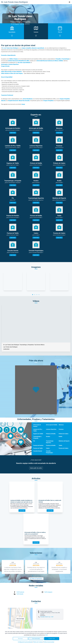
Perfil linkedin (20, 594)
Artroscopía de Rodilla (52, 425)
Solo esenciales (36, 639)
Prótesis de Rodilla (51, 434)
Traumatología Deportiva (50, 442)
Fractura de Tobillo (38, 448)
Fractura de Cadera (63, 448)
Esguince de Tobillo (38, 434)
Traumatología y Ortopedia (37, 437)
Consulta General (38, 451)
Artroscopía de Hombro (37, 426)
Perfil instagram (48, 592)
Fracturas (61, 429)
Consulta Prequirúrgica (49, 452)
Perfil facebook (20, 592)
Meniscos (61, 425)
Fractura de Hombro (38, 445)
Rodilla (60, 437)
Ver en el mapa (20, 619)
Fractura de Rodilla (51, 445)
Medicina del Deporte (64, 441)
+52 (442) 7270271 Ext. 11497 (47, 617)
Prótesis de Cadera (63, 434)
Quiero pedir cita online (36, 468)
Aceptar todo (52, 639)
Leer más (13, 133)
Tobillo (60, 445)
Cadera (48, 448)
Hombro (48, 437)
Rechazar (20, 639)
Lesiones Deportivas (51, 429)
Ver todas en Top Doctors (36, 579)
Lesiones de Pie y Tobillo (38, 430)
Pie (34, 441)
